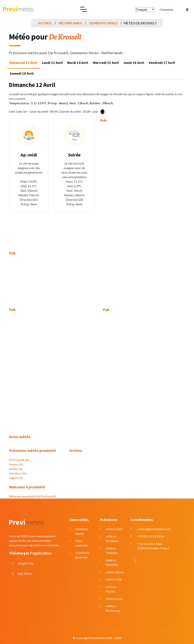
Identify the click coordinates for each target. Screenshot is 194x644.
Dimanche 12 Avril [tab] (23, 63)
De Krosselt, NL (19, 460)
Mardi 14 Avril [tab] (78, 63)
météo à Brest (115, 572)
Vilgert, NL (16, 478)
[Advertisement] (120, 184)
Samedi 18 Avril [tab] (22, 73)
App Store (25, 574)
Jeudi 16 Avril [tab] (134, 63)
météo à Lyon (114, 599)
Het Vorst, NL (18, 473)
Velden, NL (16, 469)
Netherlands (70, 23)
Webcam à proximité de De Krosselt (32, 496)
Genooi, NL (16, 464)
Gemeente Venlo (103, 23)
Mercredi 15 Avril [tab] (106, 63)
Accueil (45, 23)
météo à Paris (114, 529)
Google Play (26, 563)
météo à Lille (114, 579)
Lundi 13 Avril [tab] (52, 63)
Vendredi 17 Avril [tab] (162, 63)
